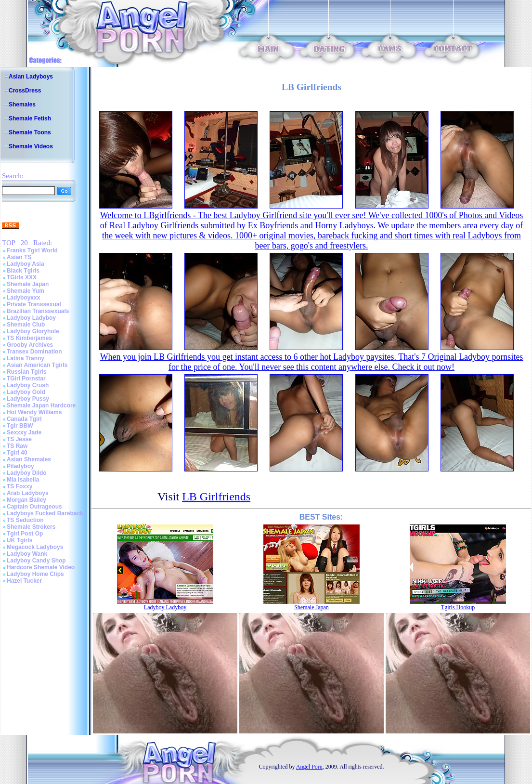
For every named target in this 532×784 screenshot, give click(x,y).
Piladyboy (20, 466)
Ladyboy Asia (26, 264)
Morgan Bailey (26, 500)
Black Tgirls (23, 271)
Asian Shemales (29, 459)
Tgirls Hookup (458, 607)
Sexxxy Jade (24, 432)
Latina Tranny (26, 358)
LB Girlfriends (216, 497)
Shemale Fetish (30, 118)
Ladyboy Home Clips (35, 574)
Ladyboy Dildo (27, 473)
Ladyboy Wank (27, 554)
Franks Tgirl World (32, 250)
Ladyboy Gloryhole (33, 331)
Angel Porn (309, 767)
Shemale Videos (31, 146)
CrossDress (25, 91)
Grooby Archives (30, 345)
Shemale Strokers (31, 527)
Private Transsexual (34, 304)
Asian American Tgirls (37, 365)
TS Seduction (25, 520)
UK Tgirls (19, 540)
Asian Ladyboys (31, 77)
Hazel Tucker (24, 581)
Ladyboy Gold (26, 392)
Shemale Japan (28, 284)
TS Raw (17, 446)
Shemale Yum (26, 291)
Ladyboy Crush (28, 385)
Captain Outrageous (34, 507)
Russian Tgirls (27, 372)
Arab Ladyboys (28, 493)
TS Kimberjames (29, 338)
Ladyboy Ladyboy (31, 318)
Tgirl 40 (17, 453)
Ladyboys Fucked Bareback (45, 513)
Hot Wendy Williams (34, 412)
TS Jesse (19, 439)
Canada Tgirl (24, 419)
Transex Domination (34, 352)
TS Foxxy (19, 486)
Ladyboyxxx (23, 298)
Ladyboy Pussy (28, 399)
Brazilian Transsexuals (38, 311)
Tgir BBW (20, 426)
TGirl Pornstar (26, 379)
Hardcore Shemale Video (41, 567)
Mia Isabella (23, 480)
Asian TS (19, 257)
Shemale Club (26, 325)
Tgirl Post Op (25, 534)
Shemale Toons (30, 132)
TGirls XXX (22, 277)
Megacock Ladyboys (35, 547)
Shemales (22, 105)
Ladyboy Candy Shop (36, 561)
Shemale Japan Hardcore (41, 405)
